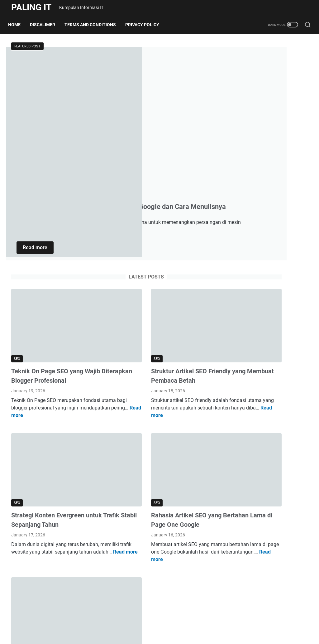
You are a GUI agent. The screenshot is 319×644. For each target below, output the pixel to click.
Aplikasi (246, 73)
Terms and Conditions (93, 25)
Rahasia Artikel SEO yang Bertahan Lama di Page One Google (154, 395)
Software (248, 126)
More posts (110, 594)
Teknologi (248, 136)
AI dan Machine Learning (265, 62)
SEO (242, 115)
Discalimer (46, 25)
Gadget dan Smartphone (265, 83)
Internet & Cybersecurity (264, 94)
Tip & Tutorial (252, 147)
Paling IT (31, 7)
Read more (136, 157)
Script (244, 104)
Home (17, 25)
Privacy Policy (145, 25)
